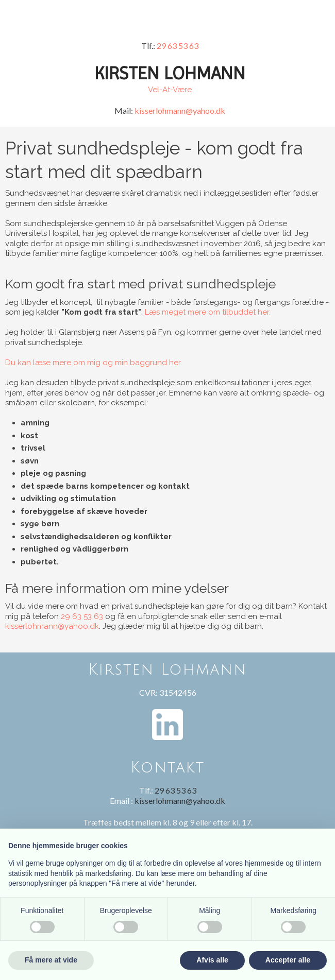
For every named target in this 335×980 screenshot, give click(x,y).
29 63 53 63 (82, 616)
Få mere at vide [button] (51, 960)
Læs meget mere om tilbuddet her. (208, 312)
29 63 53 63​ (178, 46)
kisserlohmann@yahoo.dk (180, 110)
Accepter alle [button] (288, 960)
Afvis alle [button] (212, 960)
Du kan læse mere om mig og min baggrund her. (94, 363)
